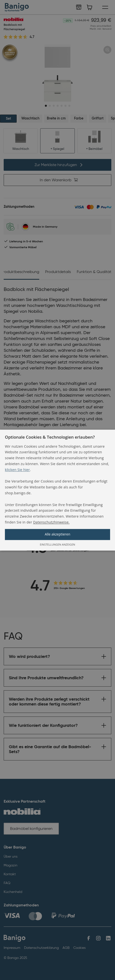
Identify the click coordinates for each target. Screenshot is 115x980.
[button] (57, 490)
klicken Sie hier (17, 470)
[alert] (57, 490)
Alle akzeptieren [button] (57, 534)
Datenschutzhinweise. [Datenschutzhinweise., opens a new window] (51, 522)
